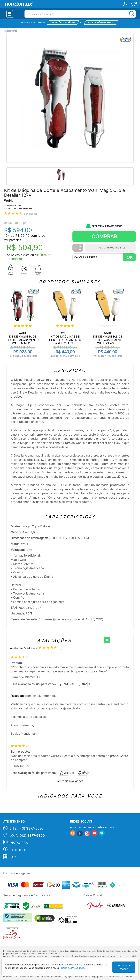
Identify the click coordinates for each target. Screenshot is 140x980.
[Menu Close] (10, 14)
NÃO (83, 684)
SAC (13, 857)
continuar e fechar (124, 967)
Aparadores (11, 31)
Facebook (18, 850)
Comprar (104, 236)
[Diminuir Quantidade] (80, 250)
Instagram (19, 843)
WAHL (9, 201)
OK (130, 257)
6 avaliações (31, 214)
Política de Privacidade (72, 968)
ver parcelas (12, 240)
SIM (64, 684)
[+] (107, 640)
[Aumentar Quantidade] (80, 246)
